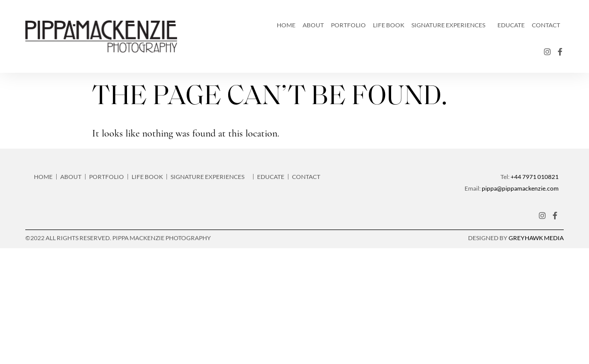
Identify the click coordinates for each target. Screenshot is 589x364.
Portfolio (348, 25)
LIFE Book (389, 25)
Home (286, 25)
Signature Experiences (451, 25)
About (313, 25)
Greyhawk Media (536, 238)
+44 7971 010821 (535, 177)
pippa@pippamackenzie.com (520, 188)
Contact (546, 25)
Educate (511, 25)
